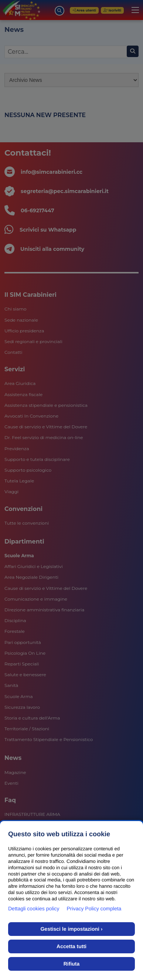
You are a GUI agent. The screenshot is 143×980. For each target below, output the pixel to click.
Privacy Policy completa (94, 908)
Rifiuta (72, 964)
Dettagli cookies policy (34, 908)
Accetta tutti (71, 946)
